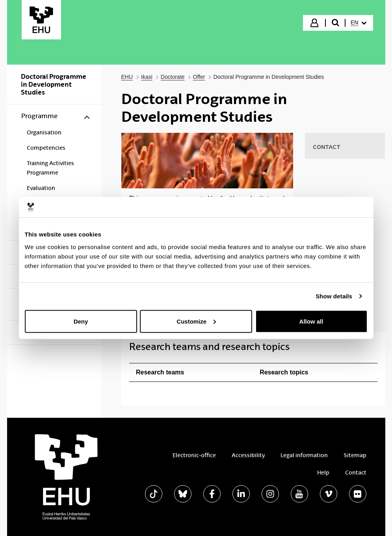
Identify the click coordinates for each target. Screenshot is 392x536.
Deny (81, 321)
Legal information (304, 455)
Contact (356, 473)
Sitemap (355, 455)
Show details (334, 296)
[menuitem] (359, 23)
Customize (196, 321)
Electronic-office (194, 455)
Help (323, 473)
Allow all (311, 321)
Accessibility (248, 455)
